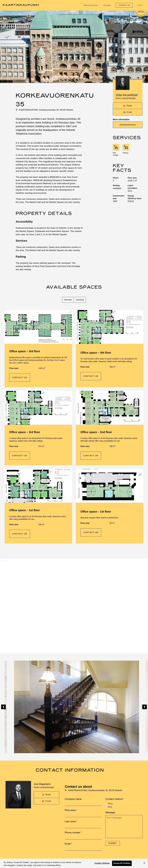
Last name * (71, 821)
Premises (107, 5)
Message (110, 812)
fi (138, 5)
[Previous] (3, 707)
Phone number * (73, 833)
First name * (71, 810)
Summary (80, 300)
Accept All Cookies (122, 863)
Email (110, 807)
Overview (68, 300)
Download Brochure (128, 125)
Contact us (124, 5)
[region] (74, 863)
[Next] (145, 707)
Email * (68, 844)
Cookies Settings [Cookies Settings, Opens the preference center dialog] (102, 863)
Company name (73, 799)
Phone (110, 804)
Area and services (91, 5)
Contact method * (115, 799)
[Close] (144, 863)
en (141, 5)
